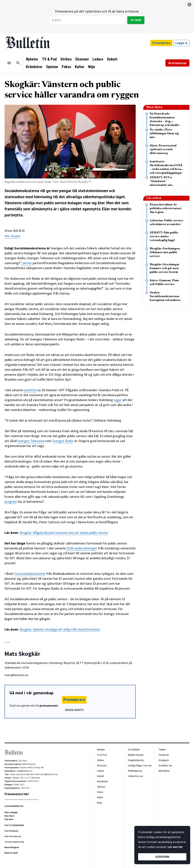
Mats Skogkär (13, 236)
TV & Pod (49, 59)
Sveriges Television (31, 441)
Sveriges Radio (63, 441)
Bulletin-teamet (136, 755)
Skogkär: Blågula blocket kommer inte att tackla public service (64, 533)
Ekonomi (82, 59)
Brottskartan (177, 63)
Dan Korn (9, 819)
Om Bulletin (134, 750)
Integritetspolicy (136, 760)
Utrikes (66, 59)
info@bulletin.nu (25, 771)
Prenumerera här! (17, 794)
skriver (27, 263)
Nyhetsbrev (164, 771)
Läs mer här (175, 847)
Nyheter (32, 59)
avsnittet (30, 390)
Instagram (164, 760)
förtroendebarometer (30, 574)
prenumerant (49, 705)
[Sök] (18, 63)
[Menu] (9, 63)
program (11, 502)
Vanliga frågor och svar (140, 765)
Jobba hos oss (135, 776)
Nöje (92, 67)
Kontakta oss (165, 765)
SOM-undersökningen (82, 548)
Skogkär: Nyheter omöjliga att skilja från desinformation (60, 629)
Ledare (98, 59)
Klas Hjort (9, 816)
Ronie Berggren (12, 847)
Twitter (162, 750)
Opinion (52, 67)
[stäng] (189, 5)
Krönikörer (34, 67)
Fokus (66, 67)
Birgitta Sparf (11, 853)
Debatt (112, 59)
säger (118, 400)
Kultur (80, 67)
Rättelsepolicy (135, 771)
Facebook (164, 755)
